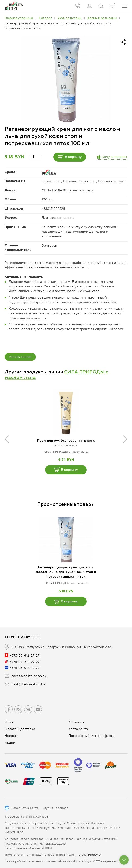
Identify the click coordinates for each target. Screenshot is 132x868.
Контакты (76, 722)
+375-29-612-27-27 (22, 662)
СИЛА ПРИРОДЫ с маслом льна (67, 190)
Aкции (10, 742)
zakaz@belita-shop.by (29, 676)
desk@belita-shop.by (28, 684)
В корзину (70, 157)
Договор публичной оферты (92, 736)
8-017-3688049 (89, 855)
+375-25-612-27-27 (22, 668)
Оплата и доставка (20, 729)
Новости (12, 736)
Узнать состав (20, 357)
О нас (9, 722)
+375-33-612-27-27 (22, 656)
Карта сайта (78, 729)
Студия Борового (55, 808)
